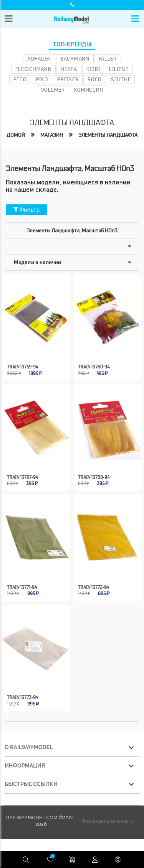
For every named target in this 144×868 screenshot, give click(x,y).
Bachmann (75, 59)
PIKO (42, 79)
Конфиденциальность (108, 821)
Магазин (52, 135)
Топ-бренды (72, 44)
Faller (108, 59)
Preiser (68, 79)
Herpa (69, 69)
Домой (16, 135)
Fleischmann (34, 69)
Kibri (93, 69)
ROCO (95, 79)
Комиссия (89, 90)
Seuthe (121, 79)
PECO (20, 79)
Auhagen (39, 59)
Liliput (119, 69)
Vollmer (53, 90)
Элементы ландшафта (108, 135)
